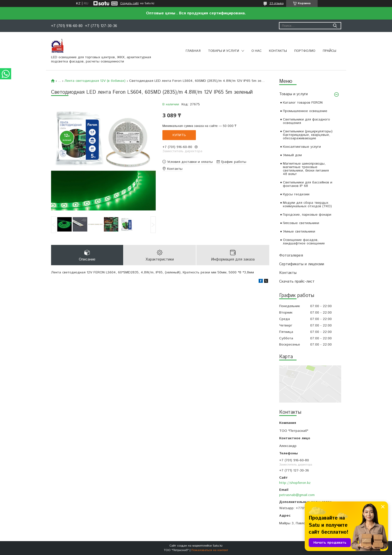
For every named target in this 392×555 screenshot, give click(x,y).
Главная (193, 51)
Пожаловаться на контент (210, 550)
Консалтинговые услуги (302, 147)
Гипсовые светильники (301, 223)
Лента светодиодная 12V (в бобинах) (95, 81)
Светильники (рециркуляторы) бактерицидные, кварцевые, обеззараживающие (308, 135)
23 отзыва (277, 3)
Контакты (278, 51)
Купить (179, 135)
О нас (256, 51)
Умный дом (292, 155)
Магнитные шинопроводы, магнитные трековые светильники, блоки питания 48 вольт (306, 169)
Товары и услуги (224, 51)
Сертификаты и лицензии (302, 264)
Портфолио (305, 51)
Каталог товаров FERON (303, 103)
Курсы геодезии (296, 194)
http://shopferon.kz (295, 483)
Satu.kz (218, 546)
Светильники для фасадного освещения (306, 121)
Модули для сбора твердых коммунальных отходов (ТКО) (307, 204)
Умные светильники (299, 232)
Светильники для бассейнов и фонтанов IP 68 (308, 184)
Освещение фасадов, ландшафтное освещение (304, 242)
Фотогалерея (291, 255)
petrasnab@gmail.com (297, 495)
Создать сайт (130, 3)
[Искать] (335, 26)
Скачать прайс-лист (297, 281)
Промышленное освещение (305, 111)
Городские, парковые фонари (307, 215)
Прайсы (330, 51)
